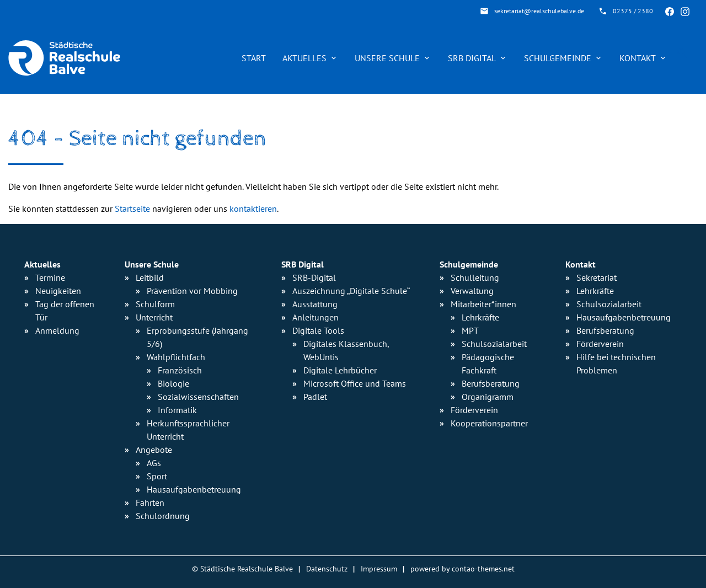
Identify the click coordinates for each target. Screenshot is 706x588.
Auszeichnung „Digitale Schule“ (351, 291)
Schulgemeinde (558, 58)
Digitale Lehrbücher (340, 370)
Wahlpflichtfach (176, 357)
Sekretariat (597, 277)
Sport (157, 476)
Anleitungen (315, 317)
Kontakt (638, 58)
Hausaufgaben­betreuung (194, 489)
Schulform (155, 304)
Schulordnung (163, 516)
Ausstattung (315, 304)
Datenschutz (327, 568)
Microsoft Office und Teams (355, 383)
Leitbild (150, 277)
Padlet (315, 397)
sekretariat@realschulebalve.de (539, 11)
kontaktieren (253, 209)
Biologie (173, 383)
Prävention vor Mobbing (192, 291)
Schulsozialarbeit (494, 344)
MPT (470, 330)
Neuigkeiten (58, 291)
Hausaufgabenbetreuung (624, 317)
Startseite (132, 209)
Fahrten (150, 503)
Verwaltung (472, 291)
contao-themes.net (483, 568)
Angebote (154, 450)
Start (254, 58)
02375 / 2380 (633, 11)
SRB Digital (472, 58)
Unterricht (154, 317)
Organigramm (488, 397)
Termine (50, 277)
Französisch (180, 370)
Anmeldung (57, 330)
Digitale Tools (318, 330)
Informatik (177, 410)
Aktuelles (304, 58)
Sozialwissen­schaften (198, 397)
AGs (154, 463)
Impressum (379, 568)
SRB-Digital (314, 277)
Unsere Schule (387, 58)
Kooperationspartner (489, 423)
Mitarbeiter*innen (483, 304)
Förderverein (474, 410)
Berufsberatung (491, 383)
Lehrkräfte (480, 317)
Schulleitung (475, 277)
